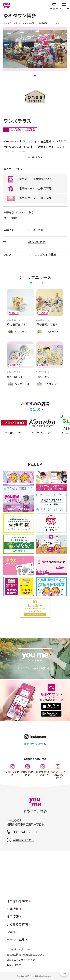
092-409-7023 (37, 242)
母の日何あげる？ (17, 325)
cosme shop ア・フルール (43, 773)
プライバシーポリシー (18, 949)
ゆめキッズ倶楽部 (27, 773)
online (54, 6)
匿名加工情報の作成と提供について (25, 955)
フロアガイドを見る (44, 255)
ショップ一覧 (28, 23)
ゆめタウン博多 (10, 23)
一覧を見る (34, 283)
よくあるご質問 (17, 924)
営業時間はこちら (23, 840)
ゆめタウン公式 (33, 744)
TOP (64, 972)
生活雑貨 (43, 23)
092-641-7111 (25, 832)
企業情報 (13, 909)
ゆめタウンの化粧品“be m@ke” (58, 775)
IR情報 (11, 932)
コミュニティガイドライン (21, 960)
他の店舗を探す (17, 901)
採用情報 (13, 917)
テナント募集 (16, 940)
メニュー (64, 6)
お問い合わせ (14, 965)
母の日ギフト (15, 377)
